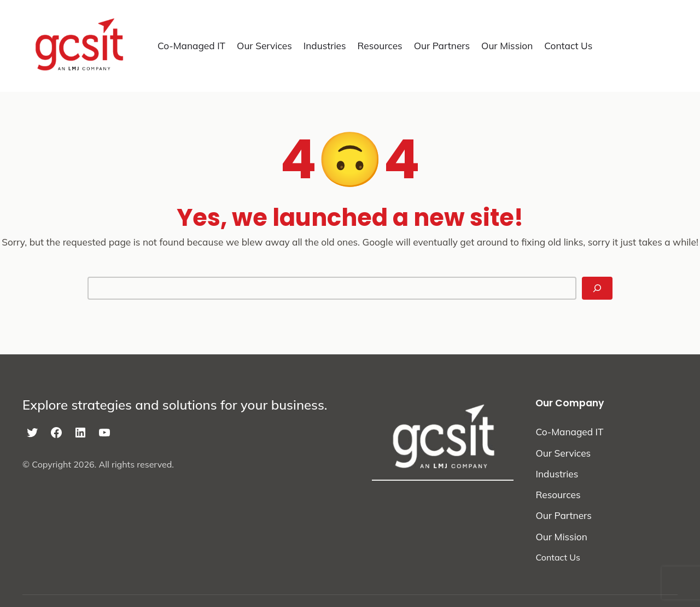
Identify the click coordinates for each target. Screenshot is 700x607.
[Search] (597, 288)
